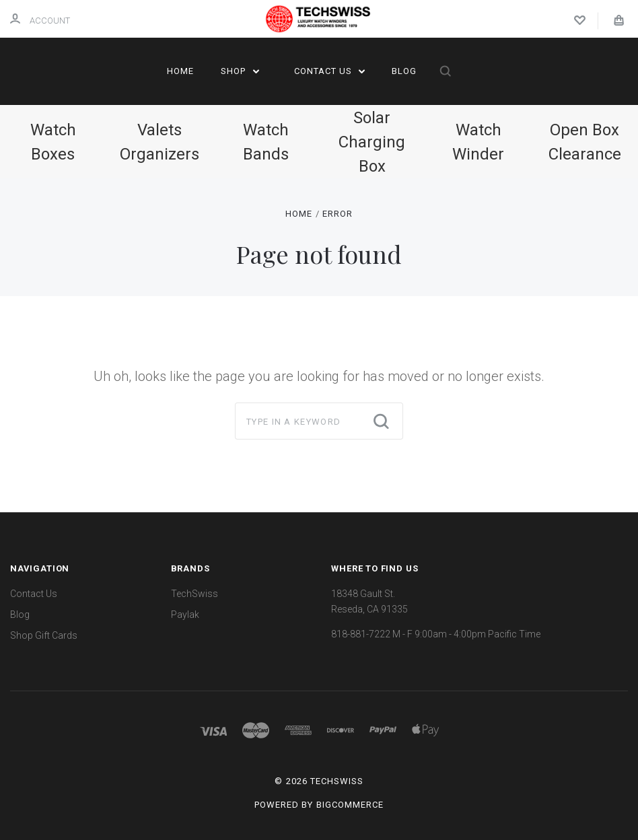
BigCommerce (350, 805)
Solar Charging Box (372, 142)
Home (180, 71)
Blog (404, 71)
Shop (240, 71)
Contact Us (330, 71)
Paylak (185, 615)
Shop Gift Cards (44, 635)
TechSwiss (194, 594)
